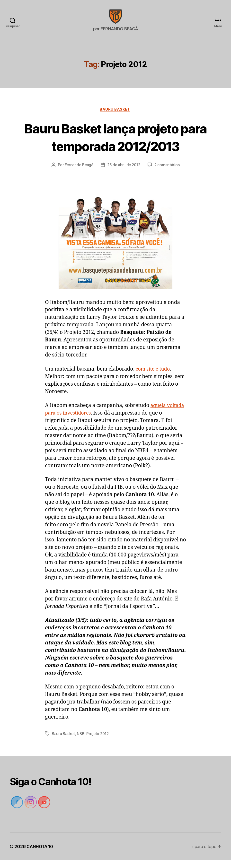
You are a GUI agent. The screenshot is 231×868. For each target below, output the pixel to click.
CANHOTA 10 (40, 854)
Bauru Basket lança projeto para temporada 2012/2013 (115, 145)
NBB (81, 742)
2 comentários (168, 173)
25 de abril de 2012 (124, 173)
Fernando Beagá (78, 173)
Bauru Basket (115, 117)
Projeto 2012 (99, 742)
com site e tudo (153, 377)
